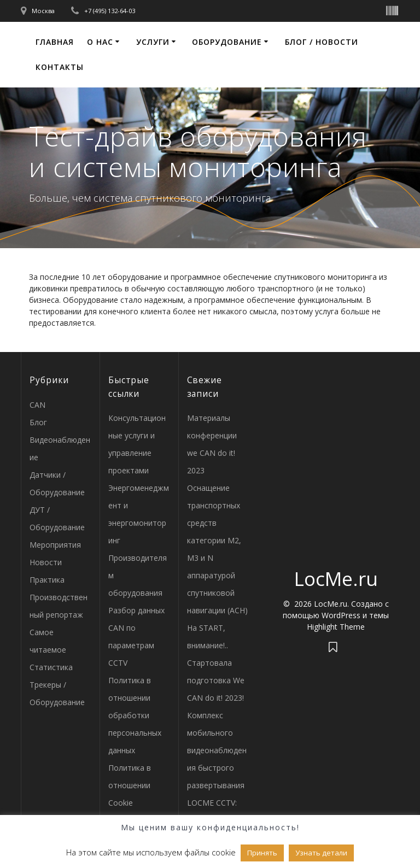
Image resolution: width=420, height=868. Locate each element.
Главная (55, 42)
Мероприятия (55, 545)
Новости (46, 562)
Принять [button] (262, 853)
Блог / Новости (322, 42)
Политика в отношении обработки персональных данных (135, 715)
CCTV (118, 663)
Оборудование (227, 42)
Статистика (51, 667)
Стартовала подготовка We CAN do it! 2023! (216, 680)
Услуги (153, 42)
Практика (47, 580)
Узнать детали (321, 853)
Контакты (60, 67)
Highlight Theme (336, 627)
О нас (100, 42)
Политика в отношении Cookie (130, 785)
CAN (37, 405)
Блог (38, 422)
